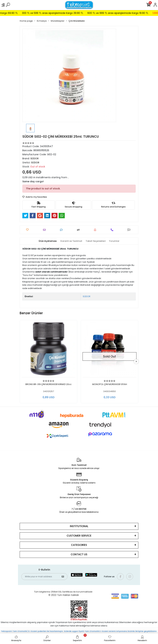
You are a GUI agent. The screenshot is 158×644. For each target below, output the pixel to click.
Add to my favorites (35, 197)
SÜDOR (87, 296)
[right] (136, 362)
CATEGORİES (79, 545)
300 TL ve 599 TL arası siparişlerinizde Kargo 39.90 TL (63, 13)
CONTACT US (79, 554)
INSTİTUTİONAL (79, 526)
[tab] (48, 241)
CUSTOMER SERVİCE (79, 536)
